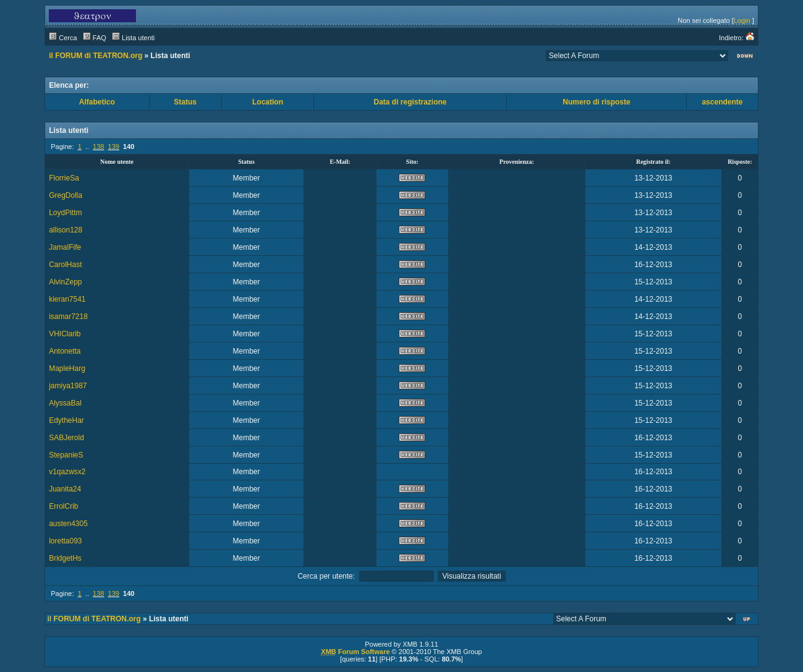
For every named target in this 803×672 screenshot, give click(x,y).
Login (742, 20)
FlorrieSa (64, 178)
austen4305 (68, 524)
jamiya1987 (68, 386)
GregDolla (66, 195)
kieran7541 (67, 299)
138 (98, 147)
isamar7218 (68, 317)
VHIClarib (65, 334)
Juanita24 (65, 489)
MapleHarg (67, 368)
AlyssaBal (65, 403)
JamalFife (65, 247)
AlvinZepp (65, 282)
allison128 (66, 230)
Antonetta (65, 351)
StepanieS (66, 455)
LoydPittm (65, 213)
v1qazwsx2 (67, 472)
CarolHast (65, 265)
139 (114, 147)
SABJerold (66, 438)
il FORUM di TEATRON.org (96, 56)
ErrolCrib (63, 506)
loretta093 (65, 541)
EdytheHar (66, 420)
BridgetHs (65, 558)
